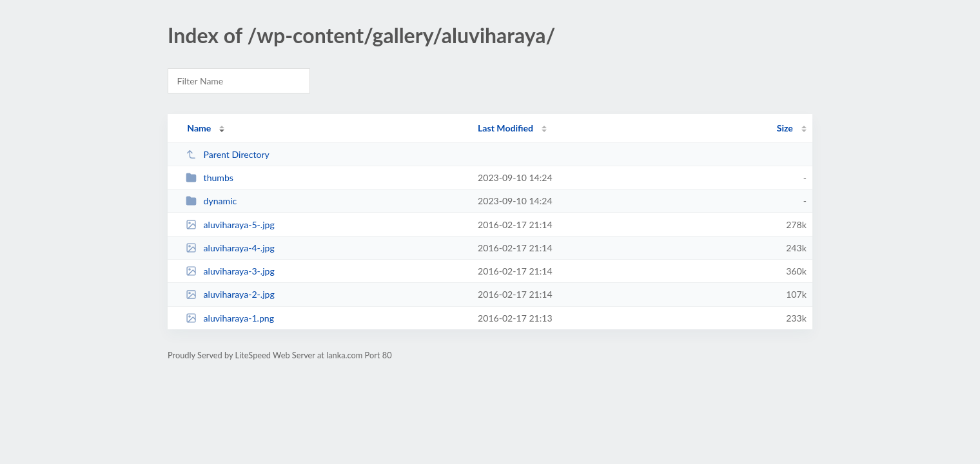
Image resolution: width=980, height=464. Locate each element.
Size (785, 128)
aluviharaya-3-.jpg (230, 271)
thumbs (210, 178)
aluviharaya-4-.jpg (230, 248)
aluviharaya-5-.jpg (230, 225)
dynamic (211, 201)
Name (199, 128)
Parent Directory (228, 154)
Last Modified (505, 128)
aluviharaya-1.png (230, 318)
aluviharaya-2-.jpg (230, 294)
